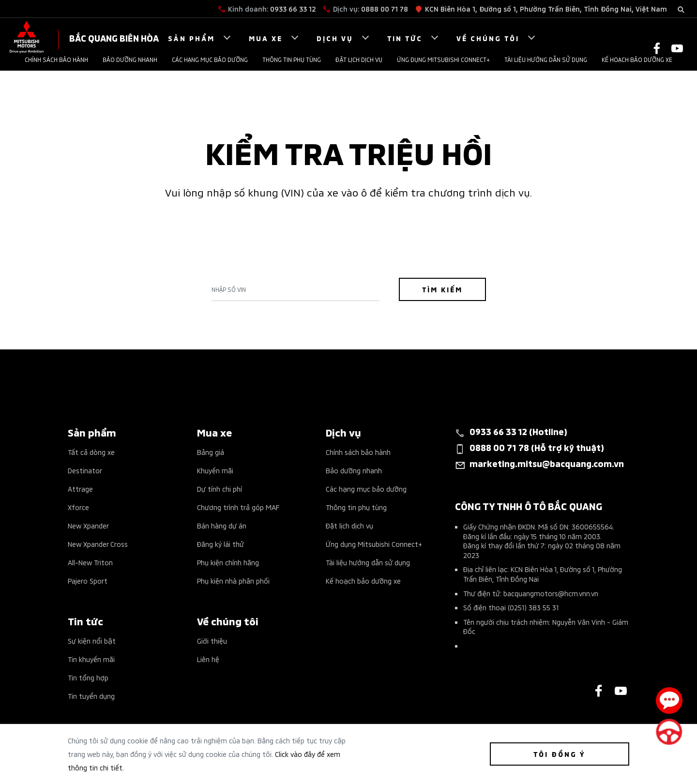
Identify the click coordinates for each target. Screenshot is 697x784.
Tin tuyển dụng (91, 696)
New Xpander (88, 525)
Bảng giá (211, 452)
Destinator (85, 470)
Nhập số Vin (229, 289)
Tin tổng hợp (88, 677)
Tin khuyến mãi (91, 659)
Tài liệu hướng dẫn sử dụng (546, 59)
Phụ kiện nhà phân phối (233, 580)
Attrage (80, 489)
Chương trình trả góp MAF (238, 507)
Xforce (78, 507)
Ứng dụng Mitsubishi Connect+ (443, 59)
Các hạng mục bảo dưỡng (210, 59)
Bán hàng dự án (222, 525)
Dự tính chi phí (220, 489)
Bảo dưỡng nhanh (130, 59)
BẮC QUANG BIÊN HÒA (114, 38)
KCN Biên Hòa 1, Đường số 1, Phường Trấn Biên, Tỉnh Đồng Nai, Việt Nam (546, 8)
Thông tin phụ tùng (292, 59)
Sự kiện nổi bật (92, 641)
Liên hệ (208, 659)
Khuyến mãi (215, 470)
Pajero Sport (88, 580)
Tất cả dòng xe (91, 452)
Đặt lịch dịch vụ (359, 59)
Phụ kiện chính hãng (228, 562)
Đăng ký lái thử (220, 544)
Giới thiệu (212, 641)
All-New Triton (90, 562)
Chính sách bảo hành (56, 59)
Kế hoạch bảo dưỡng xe (637, 59)
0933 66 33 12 (293, 8)
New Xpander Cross (98, 544)
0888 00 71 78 (385, 8)
